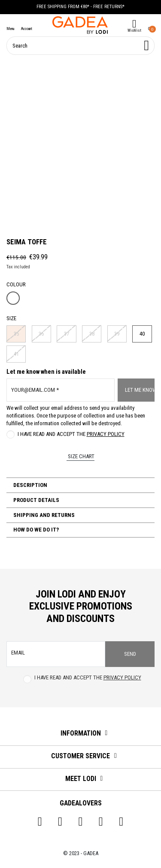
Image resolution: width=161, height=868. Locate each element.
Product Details (36, 500)
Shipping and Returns (43, 515)
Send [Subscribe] (130, 654)
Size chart (80, 456)
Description (30, 485)
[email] (56, 654)
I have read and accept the (71, 434)
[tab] (80, 485)
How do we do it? (35, 530)
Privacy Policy (106, 434)
